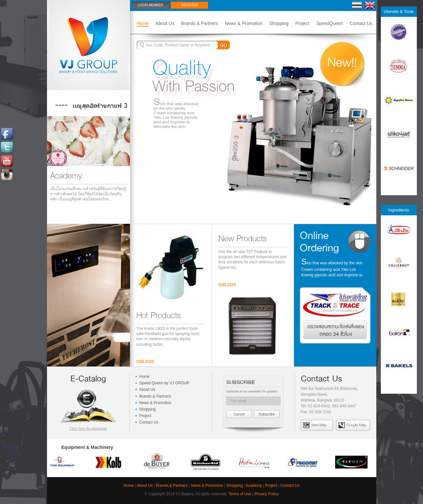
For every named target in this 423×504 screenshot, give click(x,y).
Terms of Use (240, 494)
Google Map (352, 425)
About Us (165, 23)
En (370, 5)
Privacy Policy (267, 494)
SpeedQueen (330, 23)
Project (302, 23)
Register (189, 5)
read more (145, 361)
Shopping (279, 23)
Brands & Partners (199, 23)
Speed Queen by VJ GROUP (164, 383)
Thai (357, 5)
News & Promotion (244, 23)
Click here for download (88, 428)
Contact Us (361, 23)
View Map (315, 425)
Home (143, 23)
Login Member (150, 5)
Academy (254, 486)
